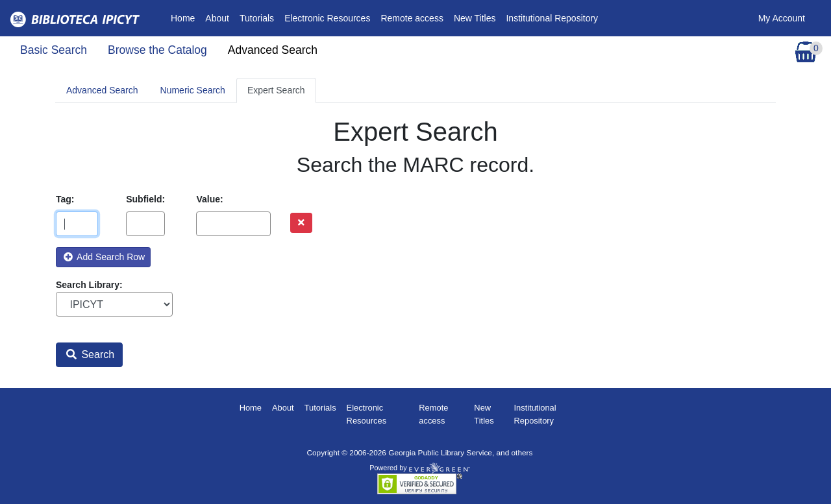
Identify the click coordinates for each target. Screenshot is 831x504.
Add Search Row (104, 257)
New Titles (475, 18)
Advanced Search (273, 50)
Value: (209, 199)
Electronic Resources (327, 18)
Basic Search (54, 50)
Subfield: (145, 199)
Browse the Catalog (157, 50)
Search (90, 354)
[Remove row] (301, 223)
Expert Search (276, 90)
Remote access (412, 18)
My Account (782, 18)
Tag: (65, 199)
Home (185, 17)
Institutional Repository (552, 18)
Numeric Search (193, 90)
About (217, 18)
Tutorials (257, 18)
